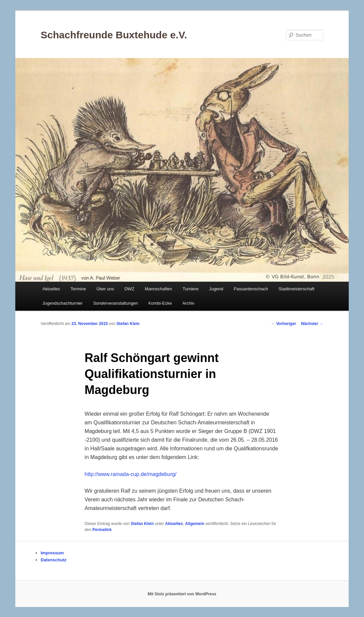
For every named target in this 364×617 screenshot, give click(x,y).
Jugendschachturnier (62, 303)
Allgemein (194, 524)
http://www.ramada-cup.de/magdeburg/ (131, 474)
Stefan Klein (128, 324)
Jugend (216, 289)
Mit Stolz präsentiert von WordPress (182, 594)
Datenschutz (53, 560)
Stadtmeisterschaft (296, 289)
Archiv (188, 303)
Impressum (52, 553)
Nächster (312, 324)
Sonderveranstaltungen (115, 303)
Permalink (102, 530)
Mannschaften (159, 289)
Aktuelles (51, 289)
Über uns (105, 289)
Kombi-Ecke (160, 303)
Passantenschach (251, 289)
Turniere (191, 289)
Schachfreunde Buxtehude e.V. (114, 35)
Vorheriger (283, 324)
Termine (78, 289)
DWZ (129, 289)
